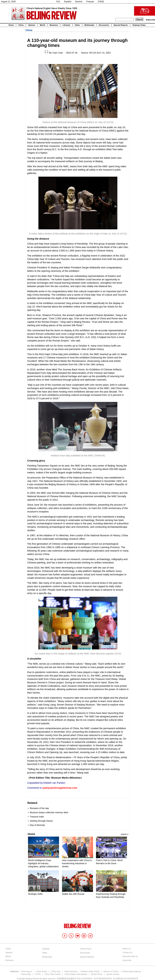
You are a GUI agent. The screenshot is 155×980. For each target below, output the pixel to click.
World (42, 25)
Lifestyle (66, 25)
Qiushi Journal (113, 974)
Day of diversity (37, 825)
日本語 (101, 2)
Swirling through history (41, 821)
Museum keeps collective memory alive (49, 812)
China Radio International (76, 974)
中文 (58, 2)
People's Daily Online (90, 971)
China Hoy (55, 971)
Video (77, 25)
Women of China (111, 971)
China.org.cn (26, 971)
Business (54, 25)
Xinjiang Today (139, 25)
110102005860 (130, 979)
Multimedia (89, 25)
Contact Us (127, 953)
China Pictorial (70, 971)
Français (90, 2)
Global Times (97, 974)
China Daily (26, 974)
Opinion (32, 25)
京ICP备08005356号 (103, 979)
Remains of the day (39, 808)
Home (11, 25)
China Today (42, 971)
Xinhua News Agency (131, 971)
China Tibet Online (52, 974)
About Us (127, 949)
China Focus (86, 949)
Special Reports (121, 25)
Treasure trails (37, 817)
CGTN (38, 974)
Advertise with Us (130, 956)
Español (68, 2)
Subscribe (150, 20)
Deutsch (79, 2)
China (21, 25)
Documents (104, 25)
